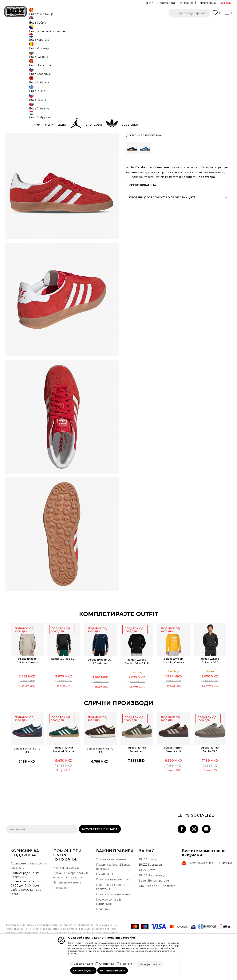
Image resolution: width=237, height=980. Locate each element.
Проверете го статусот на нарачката (28, 894)
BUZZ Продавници (152, 904)
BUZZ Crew (147, 899)
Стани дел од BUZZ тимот (157, 915)
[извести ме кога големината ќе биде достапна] (175, 81)
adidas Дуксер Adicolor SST (210, 687)
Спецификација (176, 187)
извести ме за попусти (215, 57)
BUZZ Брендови (150, 894)
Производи (38, 31)
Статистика (107, 964)
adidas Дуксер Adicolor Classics (27, 687)
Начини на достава (66, 897)
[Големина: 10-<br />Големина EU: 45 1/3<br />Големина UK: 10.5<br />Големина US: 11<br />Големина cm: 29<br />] (146, 81)
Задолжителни (83, 964)
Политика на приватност (113, 908)
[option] (118, 25)
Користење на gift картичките (109, 931)
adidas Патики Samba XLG (174, 776)
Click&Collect (105, 903)
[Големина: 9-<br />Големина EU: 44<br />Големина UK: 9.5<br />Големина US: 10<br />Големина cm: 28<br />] (132, 107)
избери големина (139, 75)
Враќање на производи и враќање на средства (71, 904)
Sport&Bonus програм (154, 909)
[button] (189, 13)
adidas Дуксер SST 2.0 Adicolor (101, 688)
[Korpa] (228, 14)
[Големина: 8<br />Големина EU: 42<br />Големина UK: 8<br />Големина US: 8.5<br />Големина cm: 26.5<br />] (189, 98)
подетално (137, 179)
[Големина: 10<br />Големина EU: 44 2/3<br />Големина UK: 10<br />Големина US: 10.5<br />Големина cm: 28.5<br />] (132, 81)
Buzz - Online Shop (17, 31)
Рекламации (62, 917)
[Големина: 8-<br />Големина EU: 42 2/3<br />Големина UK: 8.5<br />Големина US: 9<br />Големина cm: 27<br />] (203, 98)
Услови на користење (111, 888)
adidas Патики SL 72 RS (27, 777)
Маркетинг (127, 964)
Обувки (52, 31)
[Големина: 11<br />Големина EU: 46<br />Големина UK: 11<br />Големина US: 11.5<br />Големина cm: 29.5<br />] (160, 81)
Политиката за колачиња (113, 923)
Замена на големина (67, 911)
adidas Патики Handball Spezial (64, 776)
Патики (63, 31)
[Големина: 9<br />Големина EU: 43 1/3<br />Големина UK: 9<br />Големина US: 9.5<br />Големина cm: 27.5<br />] (218, 98)
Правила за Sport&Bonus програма (113, 896)
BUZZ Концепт (149, 888)
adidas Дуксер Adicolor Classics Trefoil (174, 688)
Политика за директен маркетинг (112, 916)
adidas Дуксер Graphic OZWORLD (137, 688)
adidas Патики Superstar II (137, 776)
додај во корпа (150, 121)
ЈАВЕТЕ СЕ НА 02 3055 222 (71, 24)
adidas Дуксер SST (64, 685)
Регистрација (207, 3)
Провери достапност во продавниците (176, 200)
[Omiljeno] (216, 14)
